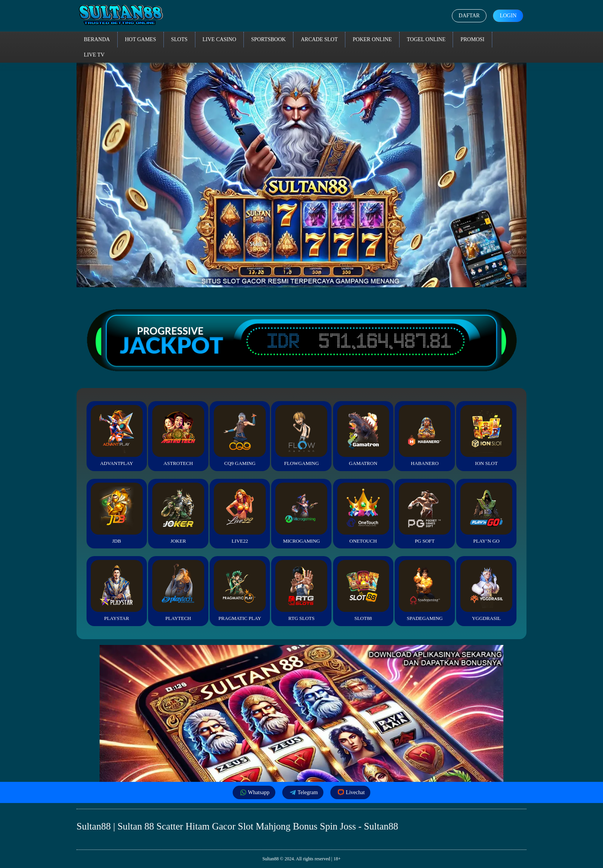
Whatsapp (254, 792)
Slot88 (363, 591)
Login (508, 16)
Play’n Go (486, 513)
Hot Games (141, 39)
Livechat (350, 792)
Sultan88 (271, 859)
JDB (117, 513)
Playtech (178, 591)
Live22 (240, 513)
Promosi (472, 39)
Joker (178, 513)
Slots (179, 39)
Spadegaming (425, 591)
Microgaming (301, 513)
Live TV (94, 55)
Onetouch (363, 513)
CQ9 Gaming (240, 436)
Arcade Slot (319, 39)
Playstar (117, 591)
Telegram (303, 792)
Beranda (97, 39)
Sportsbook (268, 39)
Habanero (425, 436)
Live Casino (220, 39)
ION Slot (486, 436)
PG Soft (425, 513)
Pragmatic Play (240, 591)
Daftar (469, 16)
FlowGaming (301, 436)
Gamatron (363, 436)
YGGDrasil (486, 591)
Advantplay (117, 436)
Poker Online (372, 39)
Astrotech (178, 436)
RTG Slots (301, 591)
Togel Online (426, 39)
